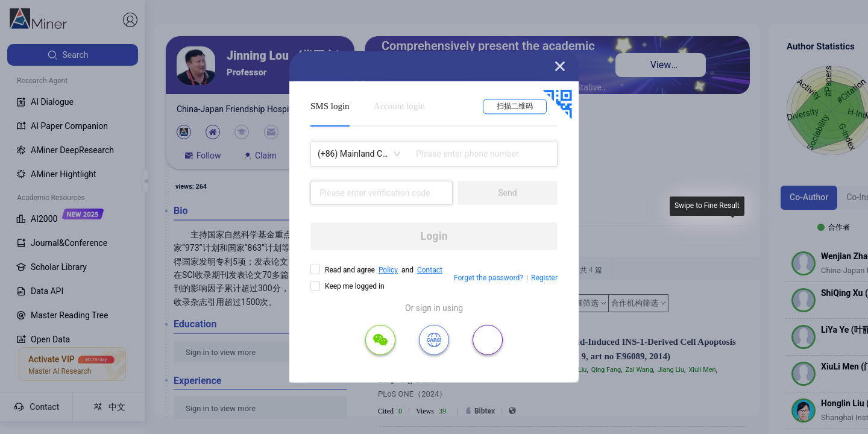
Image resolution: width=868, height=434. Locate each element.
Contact (430, 270)
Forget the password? (489, 278)
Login (434, 236)
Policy (388, 270)
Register (544, 278)
